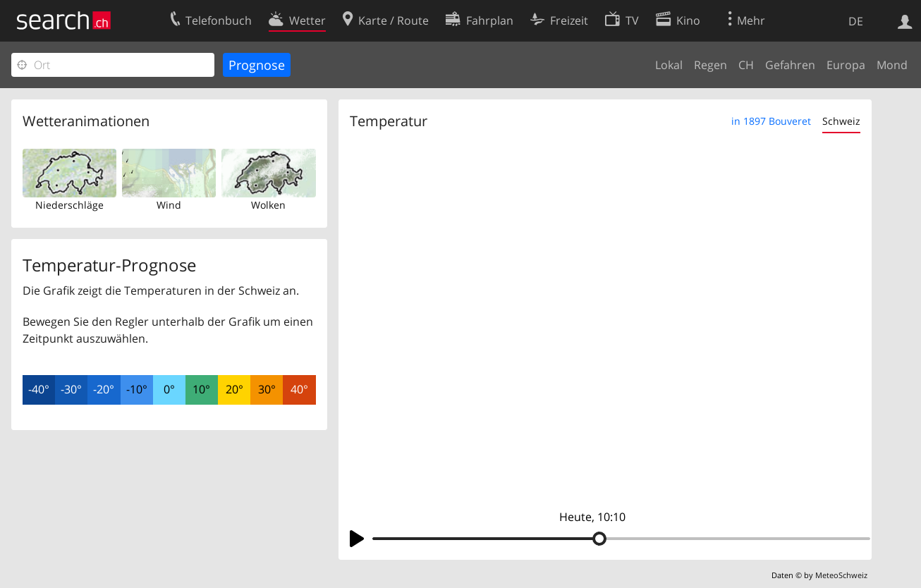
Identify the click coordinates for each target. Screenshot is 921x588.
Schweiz (841, 121)
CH (746, 65)
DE (856, 21)
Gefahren (790, 65)
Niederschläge (69, 205)
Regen (710, 65)
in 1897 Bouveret (771, 121)
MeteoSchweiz (841, 575)
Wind (169, 205)
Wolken (268, 205)
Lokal (669, 65)
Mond (892, 65)
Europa (846, 65)
